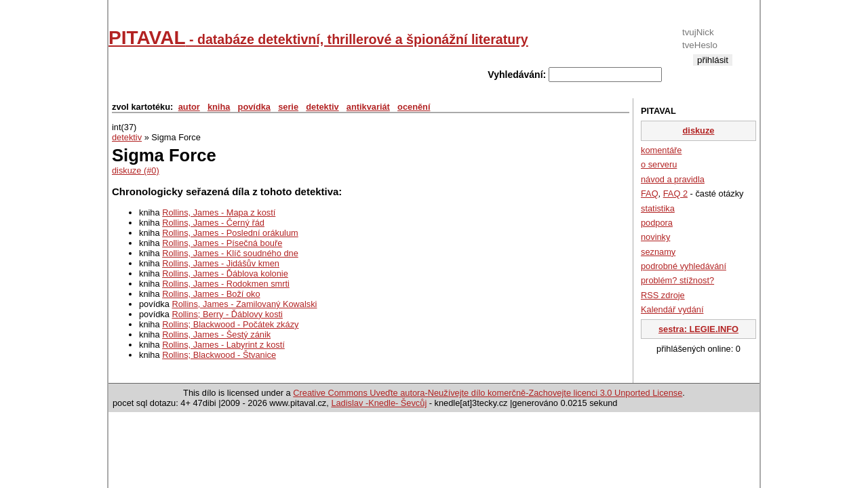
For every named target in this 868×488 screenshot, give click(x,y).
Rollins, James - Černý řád (213, 223)
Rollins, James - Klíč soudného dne (230, 253)
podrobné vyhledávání (684, 266)
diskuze (699, 130)
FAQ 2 (675, 194)
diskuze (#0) (136, 170)
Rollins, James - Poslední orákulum (230, 233)
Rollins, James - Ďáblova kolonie (225, 273)
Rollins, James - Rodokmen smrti (226, 284)
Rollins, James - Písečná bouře (222, 243)
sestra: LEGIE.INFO (698, 329)
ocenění (414, 107)
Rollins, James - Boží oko (211, 294)
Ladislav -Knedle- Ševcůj (379, 403)
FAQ (650, 194)
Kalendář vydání (672, 309)
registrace (712, 71)
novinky (655, 237)
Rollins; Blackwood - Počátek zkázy (230, 324)
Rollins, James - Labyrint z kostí (223, 345)
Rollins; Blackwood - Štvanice (219, 355)
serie (288, 107)
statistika (658, 208)
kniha (219, 107)
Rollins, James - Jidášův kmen (221, 263)
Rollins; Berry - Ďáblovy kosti (227, 314)
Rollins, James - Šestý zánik (216, 334)
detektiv (322, 107)
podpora (657, 223)
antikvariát (368, 107)
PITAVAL (318, 38)
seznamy (658, 252)
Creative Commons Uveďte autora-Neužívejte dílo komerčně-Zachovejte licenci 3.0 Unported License (488, 393)
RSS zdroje (663, 295)
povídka (254, 107)
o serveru (659, 164)
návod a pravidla (673, 179)
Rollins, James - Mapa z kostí (219, 212)
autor (189, 107)
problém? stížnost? (677, 280)
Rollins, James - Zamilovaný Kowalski (244, 304)
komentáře (661, 150)
